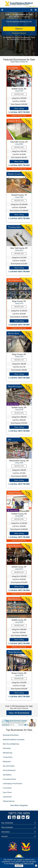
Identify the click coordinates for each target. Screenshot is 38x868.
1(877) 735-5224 (19, 813)
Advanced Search (19, 33)
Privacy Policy (14, 863)
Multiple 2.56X (19, 625)
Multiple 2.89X (19, 519)
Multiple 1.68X (19, 147)
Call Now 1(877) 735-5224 (19, 112)
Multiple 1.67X (19, 572)
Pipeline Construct (16, 174)
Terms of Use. (29, 863)
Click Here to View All (19, 62)
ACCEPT (19, 866)
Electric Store (13, 333)
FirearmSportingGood (17, 652)
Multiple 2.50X (19, 94)
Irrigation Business (16, 121)
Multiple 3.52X (19, 679)
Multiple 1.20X (19, 466)
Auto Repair (13, 68)
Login (28, 6)
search (19, 29)
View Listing (19, 108)
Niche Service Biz (15, 280)
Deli (9, 440)
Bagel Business (15, 599)
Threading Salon (15, 227)
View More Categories (19, 805)
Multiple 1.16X (19, 360)
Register (34, 6)
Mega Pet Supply (15, 386)
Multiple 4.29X (19, 307)
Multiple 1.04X (19, 254)
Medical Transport (16, 493)
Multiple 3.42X (19, 413)
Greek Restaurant (15, 546)
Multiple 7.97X (19, 200)
